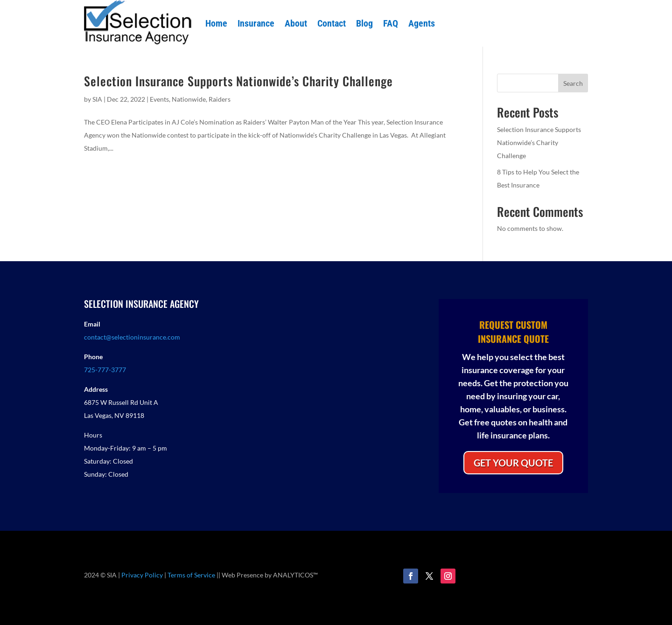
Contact (332, 23)
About (296, 23)
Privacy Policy (142, 575)
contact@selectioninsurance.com (132, 337)
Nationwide (189, 99)
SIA (97, 99)
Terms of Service (191, 575)
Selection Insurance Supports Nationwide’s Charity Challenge (238, 81)
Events (159, 99)
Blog (364, 23)
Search (573, 83)
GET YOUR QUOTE (513, 463)
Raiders (220, 99)
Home (216, 23)
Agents (422, 23)
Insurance (256, 23)
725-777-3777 (105, 370)
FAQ (391, 23)
